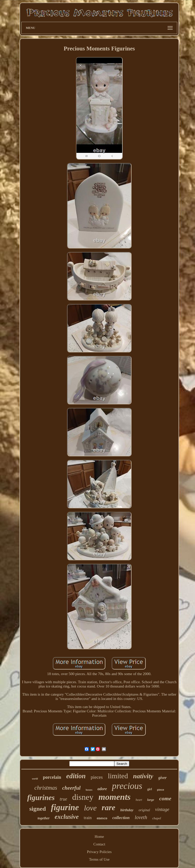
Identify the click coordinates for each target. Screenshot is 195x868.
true (63, 799)
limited (118, 776)
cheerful (71, 788)
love (90, 808)
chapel (157, 818)
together (44, 818)
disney (83, 797)
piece (160, 790)
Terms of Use (99, 859)
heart (139, 800)
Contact (99, 844)
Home (99, 837)
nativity (143, 776)
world (35, 779)
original (144, 810)
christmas (46, 788)
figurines (41, 798)
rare (109, 808)
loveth (141, 817)
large (151, 800)
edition (76, 776)
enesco (102, 818)
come (165, 798)
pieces (97, 777)
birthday (127, 810)
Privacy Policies (99, 852)
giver (162, 778)
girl (150, 789)
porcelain (52, 777)
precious (127, 786)
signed (37, 809)
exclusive (67, 817)
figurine (65, 807)
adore (102, 789)
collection (121, 818)
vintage (162, 809)
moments (115, 797)
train (88, 818)
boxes (89, 790)
